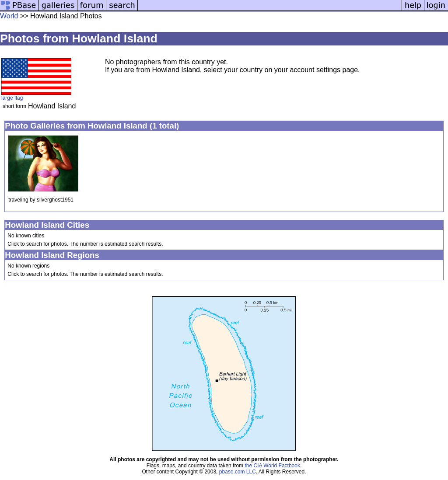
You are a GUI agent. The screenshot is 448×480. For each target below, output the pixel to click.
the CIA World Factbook (272, 466)
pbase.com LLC (238, 472)
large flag (12, 98)
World (9, 16)
